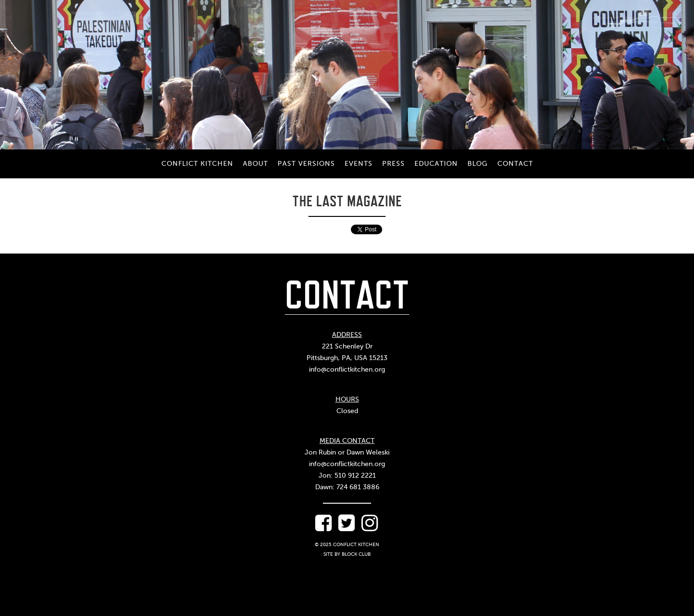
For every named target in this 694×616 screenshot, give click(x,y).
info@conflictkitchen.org (347, 369)
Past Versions (306, 164)
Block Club (356, 554)
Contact (515, 164)
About (255, 164)
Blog (478, 164)
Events (359, 164)
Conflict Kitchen (197, 164)
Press (394, 164)
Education (436, 164)
